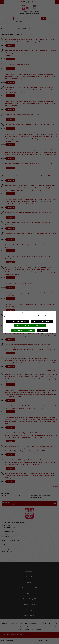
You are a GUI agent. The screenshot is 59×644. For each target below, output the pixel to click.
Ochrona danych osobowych (18, 321)
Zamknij (42, 330)
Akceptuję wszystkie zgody (23, 330)
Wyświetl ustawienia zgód (42, 321)
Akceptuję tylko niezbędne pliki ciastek (30, 326)
